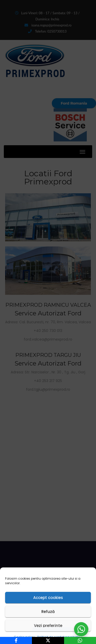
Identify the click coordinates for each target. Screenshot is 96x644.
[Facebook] (16, 640)
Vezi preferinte (48, 626)
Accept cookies (48, 598)
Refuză (48, 612)
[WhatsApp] (80, 640)
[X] (48, 640)
